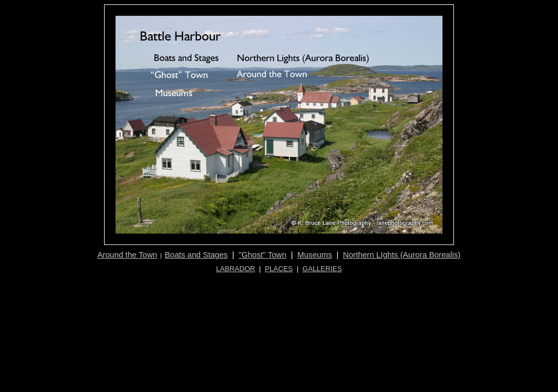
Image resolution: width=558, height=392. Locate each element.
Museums (315, 255)
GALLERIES (322, 269)
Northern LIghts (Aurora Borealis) (402, 255)
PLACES (279, 269)
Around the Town (128, 255)
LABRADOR (236, 269)
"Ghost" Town (263, 255)
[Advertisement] (280, 286)
